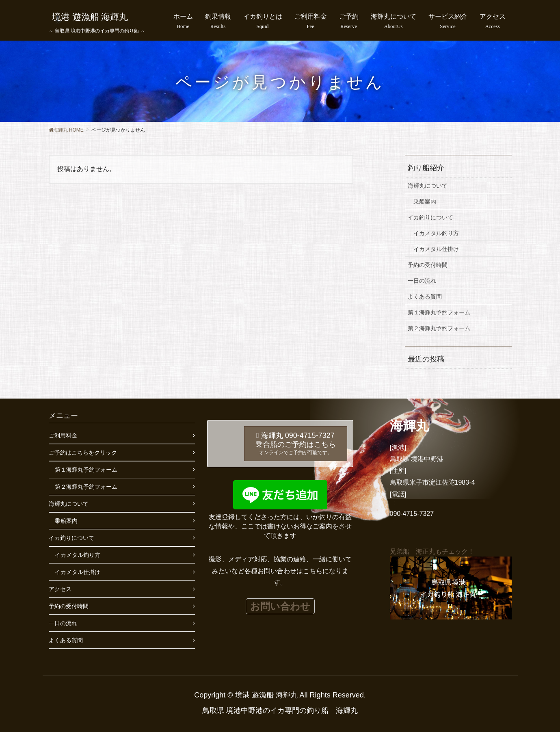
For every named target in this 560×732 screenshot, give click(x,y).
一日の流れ (422, 281)
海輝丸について (428, 186)
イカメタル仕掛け (436, 249)
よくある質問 (425, 297)
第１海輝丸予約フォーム (439, 312)
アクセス (60, 589)
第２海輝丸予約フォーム (439, 328)
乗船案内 (425, 201)
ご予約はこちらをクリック (83, 453)
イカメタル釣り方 (436, 233)
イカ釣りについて (430, 217)
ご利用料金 (63, 435)
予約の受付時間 (428, 265)
